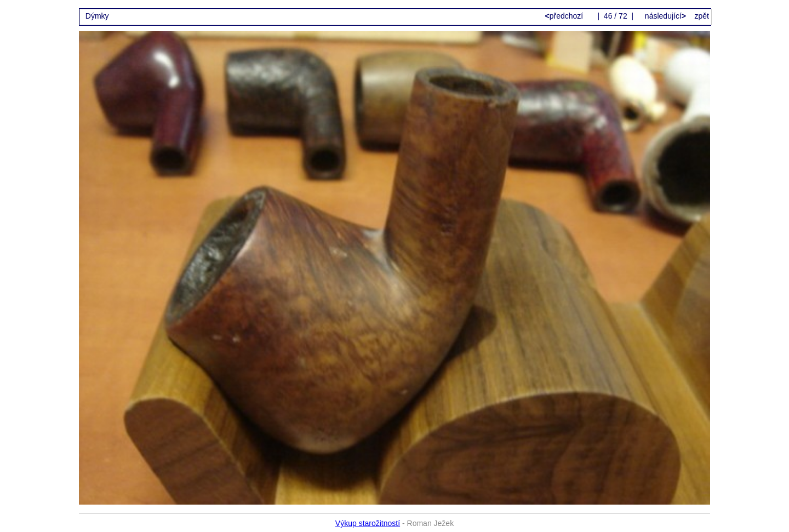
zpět (702, 16)
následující (664, 16)
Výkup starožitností (368, 523)
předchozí (565, 16)
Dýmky (97, 16)
